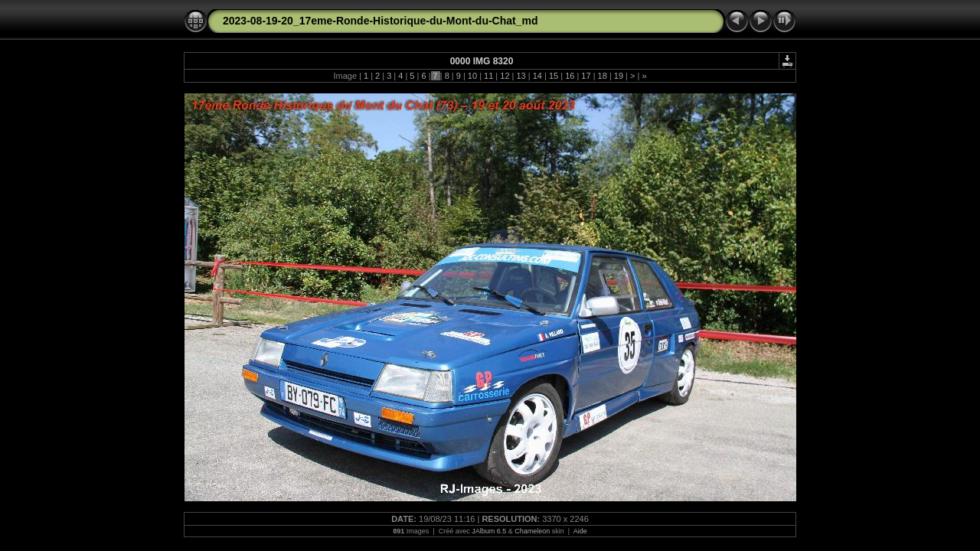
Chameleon (532, 531)
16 (570, 76)
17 (586, 76)
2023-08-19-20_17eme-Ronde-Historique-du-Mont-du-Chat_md (381, 21)
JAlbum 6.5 (489, 531)
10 (472, 76)
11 (488, 76)
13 (521, 76)
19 (619, 76)
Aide (580, 531)
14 (537, 76)
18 (603, 76)
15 (554, 76)
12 (505, 76)
